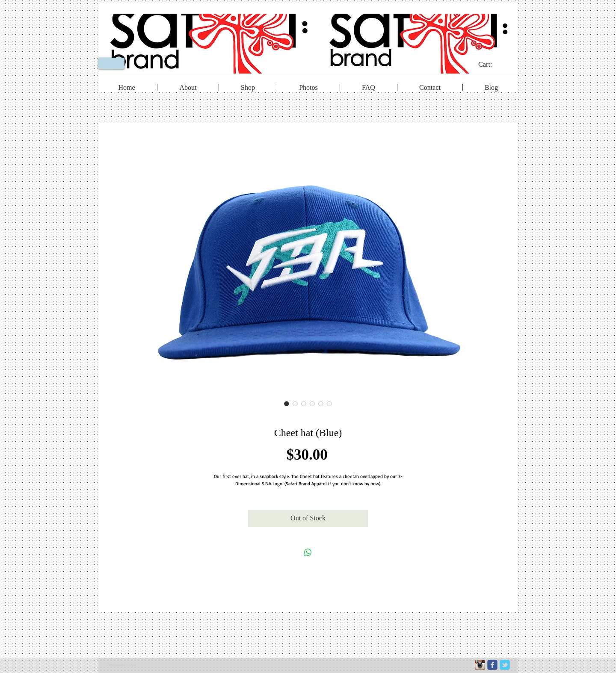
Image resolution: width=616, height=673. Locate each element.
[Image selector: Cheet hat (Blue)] (287, 404)
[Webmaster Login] (122, 665)
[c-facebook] (492, 665)
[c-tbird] (505, 665)
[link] (491, 64)
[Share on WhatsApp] (308, 552)
